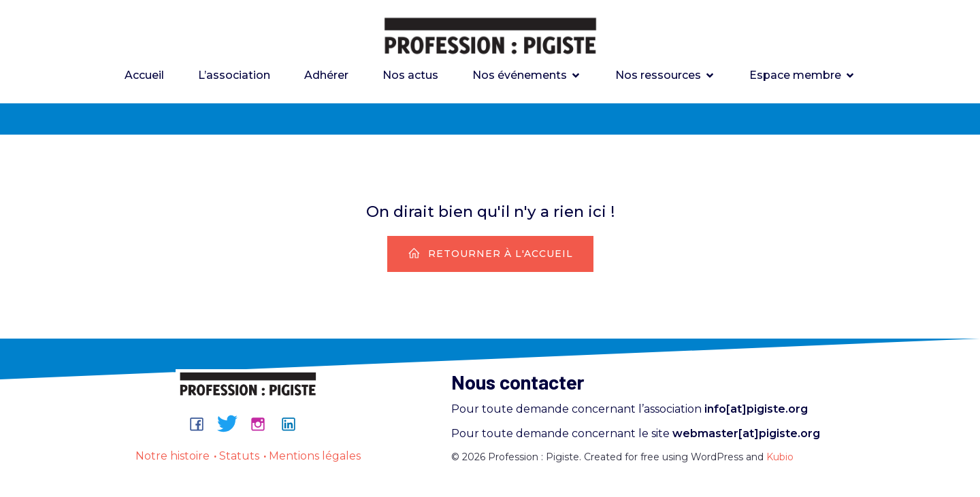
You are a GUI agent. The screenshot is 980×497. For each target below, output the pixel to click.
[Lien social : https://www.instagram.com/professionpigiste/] (263, 425)
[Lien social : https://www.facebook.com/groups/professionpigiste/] (202, 425)
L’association (234, 76)
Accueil (144, 76)
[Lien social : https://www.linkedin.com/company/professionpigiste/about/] (294, 425)
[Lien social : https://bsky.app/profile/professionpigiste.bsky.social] (232, 425)
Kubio (780, 458)
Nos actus (410, 76)
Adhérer (326, 76)
